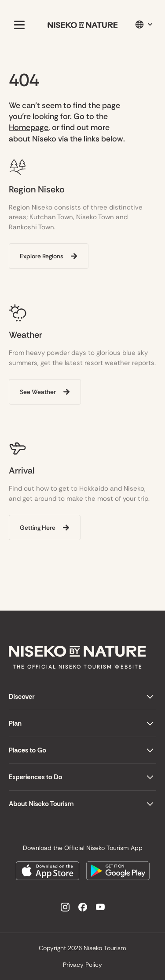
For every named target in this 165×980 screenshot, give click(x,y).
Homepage (29, 127)
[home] (83, 25)
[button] (18, 25)
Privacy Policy (82, 965)
